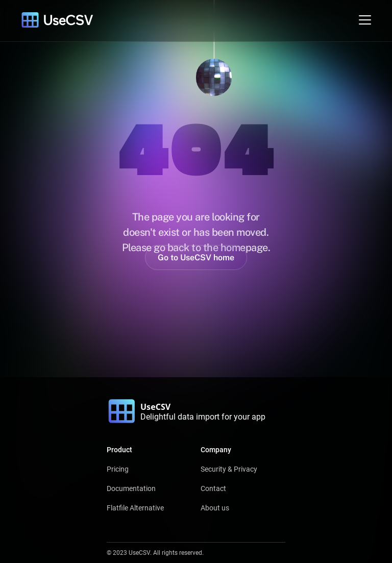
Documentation (131, 488)
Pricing (118, 469)
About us (215, 508)
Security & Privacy (229, 469)
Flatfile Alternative (135, 508)
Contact (213, 488)
